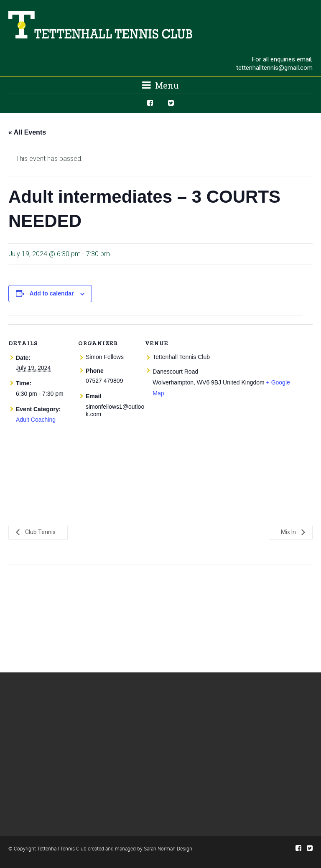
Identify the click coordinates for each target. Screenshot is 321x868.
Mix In (289, 532)
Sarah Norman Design (168, 848)
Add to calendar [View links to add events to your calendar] (52, 293)
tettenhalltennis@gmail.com (274, 68)
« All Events (27, 132)
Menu (160, 85)
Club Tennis (40, 532)
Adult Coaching (36, 420)
